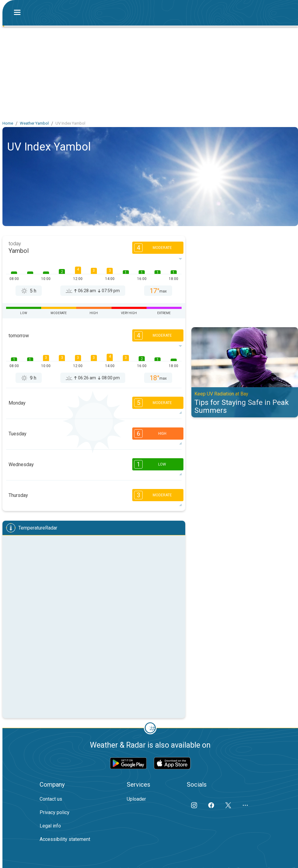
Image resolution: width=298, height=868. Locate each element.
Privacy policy (55, 812)
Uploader (136, 799)
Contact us (51, 799)
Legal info (50, 826)
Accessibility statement (65, 839)
